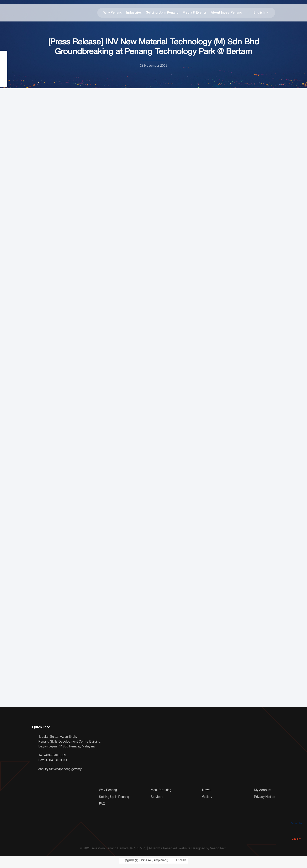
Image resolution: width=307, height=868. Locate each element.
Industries (134, 14)
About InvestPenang (226, 14)
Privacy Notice (265, 800)
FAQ (102, 807)
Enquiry (296, 833)
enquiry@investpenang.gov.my (60, 772)
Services (157, 800)
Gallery (207, 800)
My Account (263, 793)
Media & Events (195, 14)
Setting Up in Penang (162, 14)
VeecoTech (218, 852)
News (206, 793)
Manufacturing (161, 793)
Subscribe (296, 818)
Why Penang (113, 14)
